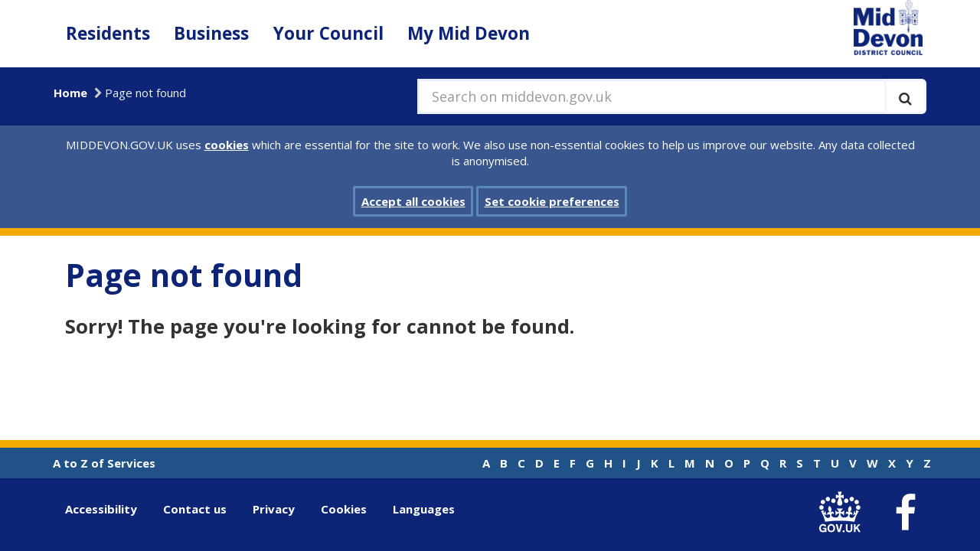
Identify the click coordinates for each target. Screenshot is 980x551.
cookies (227, 145)
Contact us (195, 509)
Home (70, 93)
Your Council (328, 33)
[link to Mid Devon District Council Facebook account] (905, 513)
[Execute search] (905, 96)
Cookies (344, 509)
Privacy (274, 509)
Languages (424, 509)
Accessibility (101, 509)
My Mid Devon (469, 33)
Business (211, 33)
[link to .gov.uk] (843, 512)
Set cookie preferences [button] (552, 201)
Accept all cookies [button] (413, 201)
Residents (108, 33)
